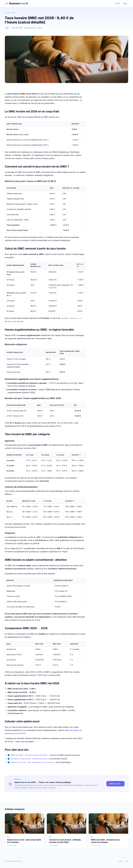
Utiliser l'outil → (115, 783)
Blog (125, 3)
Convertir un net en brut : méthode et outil (28, 759)
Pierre (40, 28)
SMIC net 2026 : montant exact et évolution (29, 755)
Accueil (7, 13)
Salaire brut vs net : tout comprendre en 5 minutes (32, 762)
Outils (117, 3)
